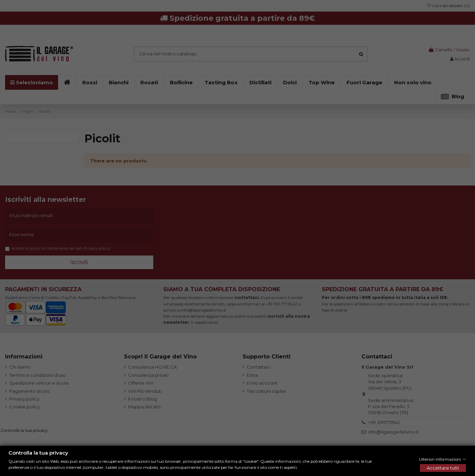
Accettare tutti (443, 468)
